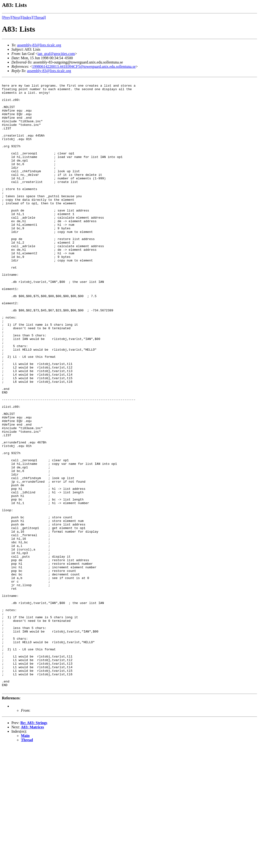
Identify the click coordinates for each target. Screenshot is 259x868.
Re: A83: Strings (34, 845)
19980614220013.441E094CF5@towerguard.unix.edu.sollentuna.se (84, 66)
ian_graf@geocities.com (56, 54)
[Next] (16, 17)
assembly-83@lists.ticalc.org (39, 45)
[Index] (27, 17)
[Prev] (7, 17)
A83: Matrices (32, 849)
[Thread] (39, 17)
